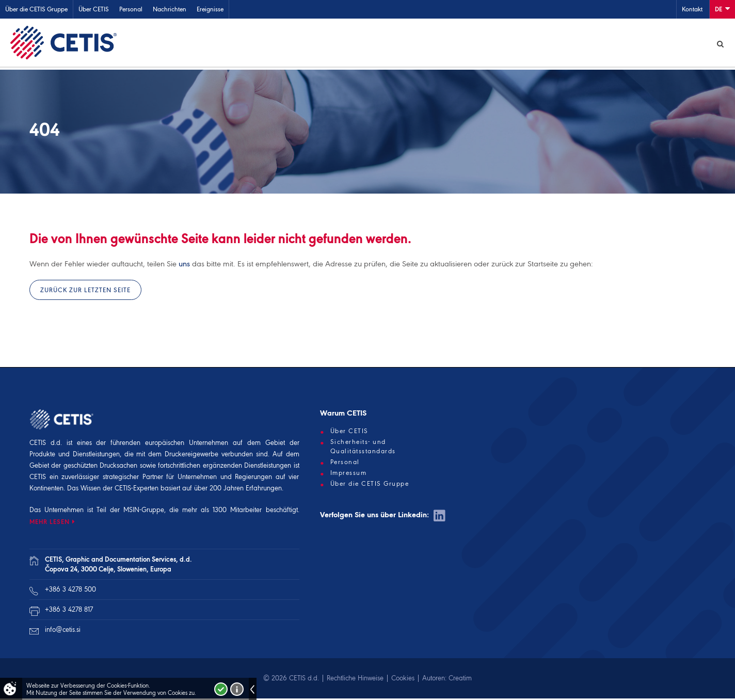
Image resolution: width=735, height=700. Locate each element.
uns (184, 265)
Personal (131, 9)
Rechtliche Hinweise (355, 680)
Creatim (460, 680)
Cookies (403, 680)
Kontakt (692, 9)
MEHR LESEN (50, 523)
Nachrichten (170, 9)
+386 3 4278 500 (70, 591)
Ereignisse (210, 9)
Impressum (349, 474)
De (722, 9)
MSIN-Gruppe (144, 511)
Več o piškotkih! (237, 689)
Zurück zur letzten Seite (85, 291)
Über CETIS (94, 9)
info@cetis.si (63, 631)
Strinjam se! (221, 689)
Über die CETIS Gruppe (36, 9)
